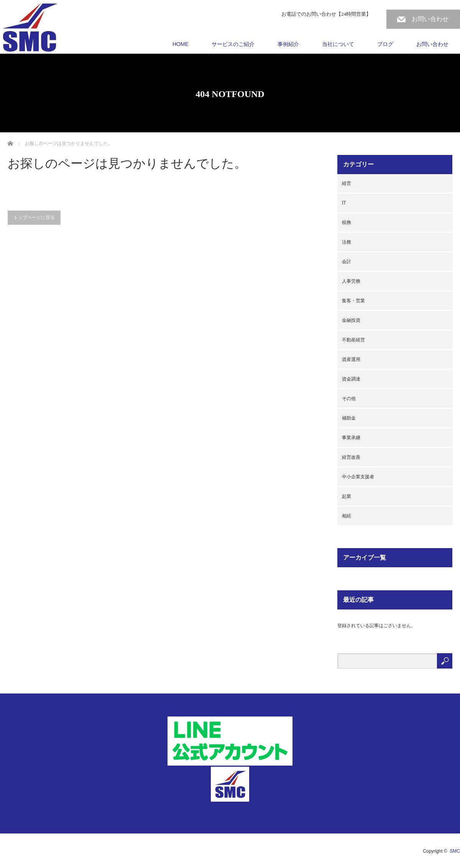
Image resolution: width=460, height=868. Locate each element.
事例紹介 (288, 44)
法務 (347, 242)
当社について (338, 44)
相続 (347, 516)
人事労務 (351, 281)
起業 (347, 496)
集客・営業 (353, 301)
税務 (347, 222)
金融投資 (351, 320)
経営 (347, 183)
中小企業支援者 (358, 477)
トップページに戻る (34, 217)
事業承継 (351, 438)
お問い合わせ (430, 19)
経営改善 (351, 457)
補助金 (349, 418)
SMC (455, 851)
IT (344, 203)
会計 (347, 262)
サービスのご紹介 (233, 44)
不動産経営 (353, 340)
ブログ (385, 44)
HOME (181, 44)
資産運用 (351, 359)
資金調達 (351, 379)
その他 (349, 399)
